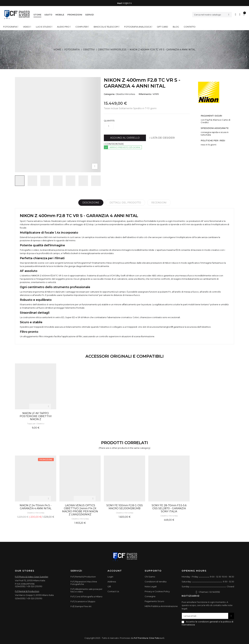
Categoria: (109, 94)
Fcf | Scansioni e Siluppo (83, 601)
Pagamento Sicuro (154, 601)
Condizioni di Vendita (156, 582)
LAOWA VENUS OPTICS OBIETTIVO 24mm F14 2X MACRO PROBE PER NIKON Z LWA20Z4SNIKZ (80, 510)
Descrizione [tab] (91, 203)
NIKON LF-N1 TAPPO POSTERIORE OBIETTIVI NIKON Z (36, 416)
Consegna (150, 596)
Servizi (90, 15)
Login (110, 577)
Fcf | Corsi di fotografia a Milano (86, 596)
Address (112, 582)
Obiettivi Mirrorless (125, 94)
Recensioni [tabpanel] (159, 203)
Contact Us (113, 591)
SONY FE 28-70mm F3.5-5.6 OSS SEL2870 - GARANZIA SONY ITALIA (169, 508)
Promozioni (75, 15)
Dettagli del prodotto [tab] (125, 203)
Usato (48, 15)
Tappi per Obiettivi (36, 424)
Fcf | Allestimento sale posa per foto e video (86, 590)
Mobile (60, 15)
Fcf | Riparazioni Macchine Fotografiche (84, 583)
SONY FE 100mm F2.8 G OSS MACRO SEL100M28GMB (125, 507)
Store (37, 15)
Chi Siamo (150, 577)
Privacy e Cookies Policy (157, 591)
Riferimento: (145, 94)
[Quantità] (109, 126)
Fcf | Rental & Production (83, 577)
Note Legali (151, 586)
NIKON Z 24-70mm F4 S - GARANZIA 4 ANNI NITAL (36, 507)
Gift (109, 586)
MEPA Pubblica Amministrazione (161, 606)
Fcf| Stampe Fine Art (81, 606)
